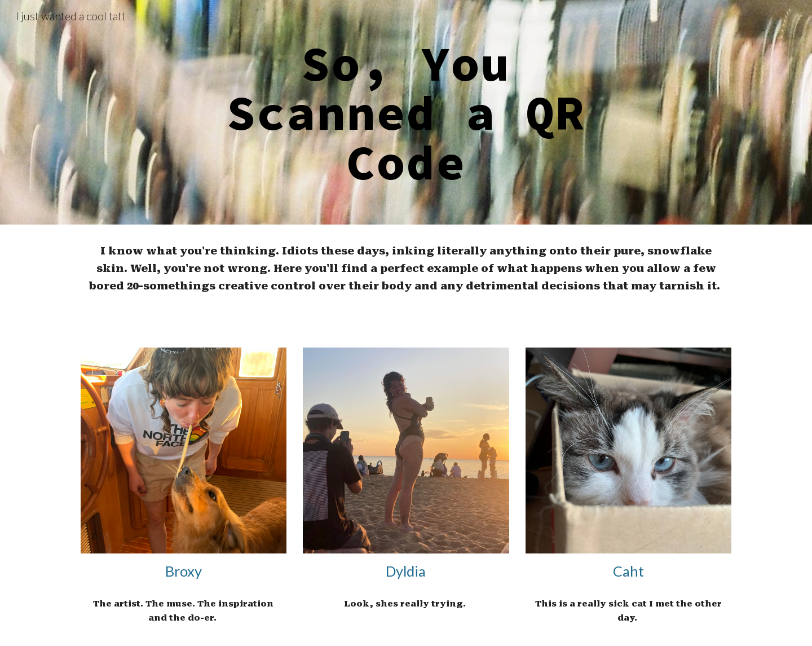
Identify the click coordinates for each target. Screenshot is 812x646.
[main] (406, 112)
